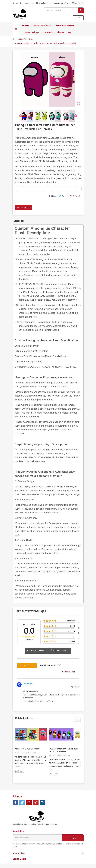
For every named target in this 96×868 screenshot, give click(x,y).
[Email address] (37, 838)
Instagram (43, 803)
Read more (19, 771)
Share (52, 196)
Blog (15, 3)
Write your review (35, 651)
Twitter (22, 803)
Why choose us (43, 3)
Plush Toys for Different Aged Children (64, 750)
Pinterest (75, 196)
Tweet (63, 196)
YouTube (29, 803)
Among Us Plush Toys (27, 749)
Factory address (27, 3)
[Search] (64, 10)
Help (67, 3)
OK (73, 838)
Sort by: (66, 672)
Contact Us (57, 3)
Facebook (15, 803)
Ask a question (58, 651)
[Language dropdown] (77, 3)
